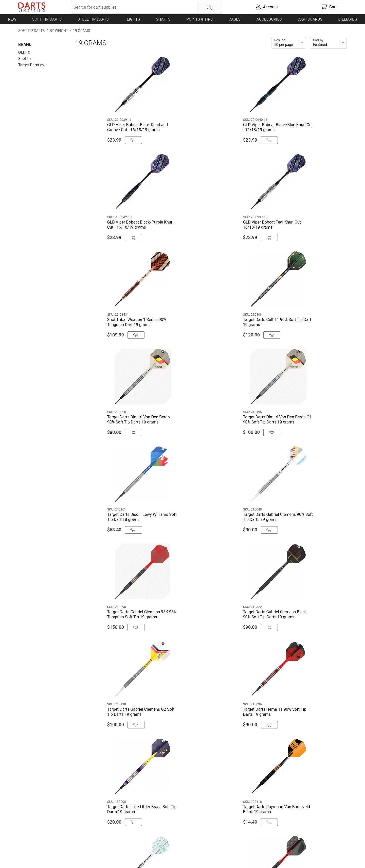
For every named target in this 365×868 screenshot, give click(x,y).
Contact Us (28, 856)
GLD (24, 52)
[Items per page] (289, 43)
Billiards (348, 19)
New (12, 19)
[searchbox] (147, 7)
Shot (24, 59)
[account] (267, 7)
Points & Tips (199, 19)
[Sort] (328, 43)
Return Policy (119, 856)
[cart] (329, 7)
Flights (132, 19)
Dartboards (310, 19)
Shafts (163, 19)
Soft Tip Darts (47, 19)
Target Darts (32, 65)
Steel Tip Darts (93, 19)
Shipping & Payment (59, 856)
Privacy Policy (92, 856)
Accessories (269, 19)
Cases (235, 19)
